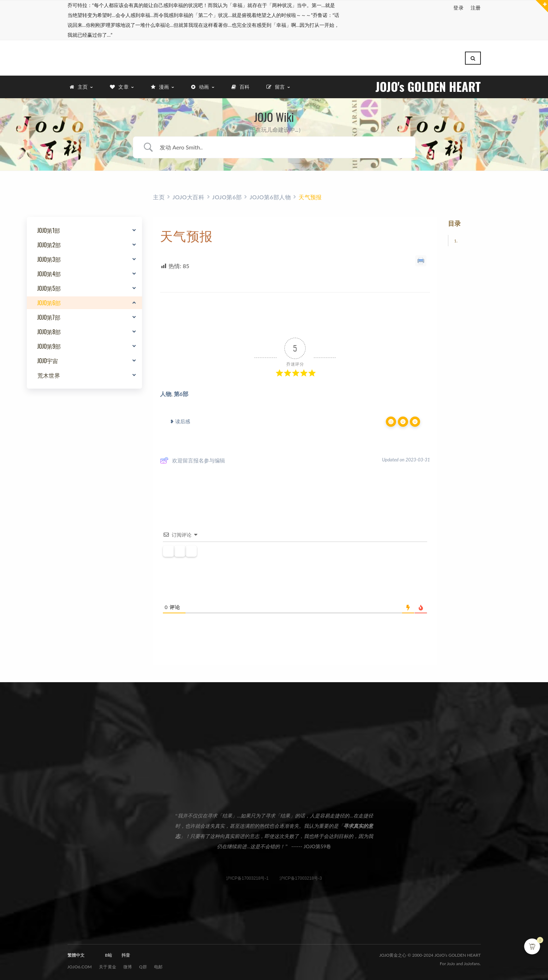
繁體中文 (76, 954)
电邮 (158, 965)
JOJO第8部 (49, 330)
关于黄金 (108, 965)
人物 (166, 392)
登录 (458, 8)
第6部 (181, 392)
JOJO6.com (80, 965)
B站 (108, 954)
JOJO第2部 (49, 243)
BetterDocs (306, 491)
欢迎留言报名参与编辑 (193, 459)
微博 (128, 965)
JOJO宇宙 (48, 359)
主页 (159, 196)
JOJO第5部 (49, 287)
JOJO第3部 (49, 258)
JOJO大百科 (188, 196)
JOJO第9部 (49, 345)
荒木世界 (49, 374)
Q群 (143, 965)
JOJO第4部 (49, 272)
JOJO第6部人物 (270, 196)
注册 (476, 8)
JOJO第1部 (49, 229)
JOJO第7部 (49, 316)
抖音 (126, 954)
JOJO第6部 (49, 301)
